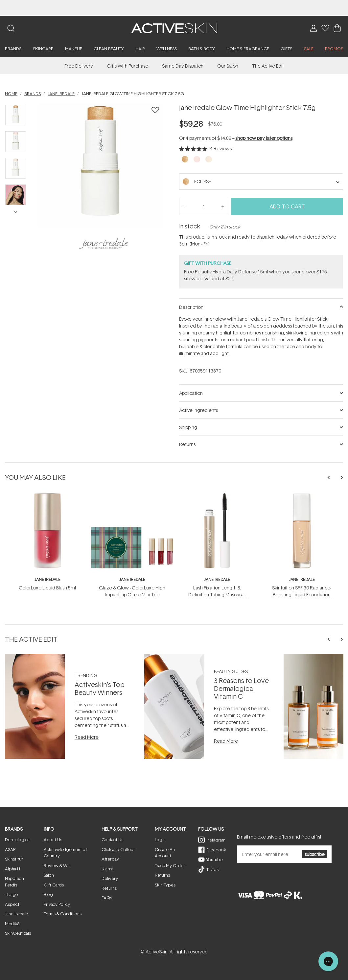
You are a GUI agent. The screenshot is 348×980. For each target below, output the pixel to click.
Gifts (286, 49)
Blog (48, 894)
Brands (13, 49)
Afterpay (110, 859)
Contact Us (112, 840)
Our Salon (228, 66)
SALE (309, 49)
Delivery (110, 878)
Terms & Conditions (63, 914)
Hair (140, 49)
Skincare (43, 49)
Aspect (12, 904)
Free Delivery (79, 66)
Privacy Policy (57, 904)
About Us (53, 840)
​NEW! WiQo (174, 8)
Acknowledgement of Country (65, 853)
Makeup (74, 49)
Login (160, 840)
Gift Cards (54, 885)
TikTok (213, 869)
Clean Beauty (109, 49)
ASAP (10, 849)
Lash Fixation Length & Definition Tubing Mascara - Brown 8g (217, 595)
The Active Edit (268, 66)
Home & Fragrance (248, 49)
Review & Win (57, 865)
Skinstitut (14, 859)
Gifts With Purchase (128, 66)
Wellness (167, 49)
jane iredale (47, 579)
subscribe (315, 854)
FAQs (107, 898)
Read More (87, 737)
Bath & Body (201, 49)
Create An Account (165, 853)
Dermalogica (17, 840)
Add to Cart (287, 206)
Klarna (107, 869)
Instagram (216, 840)
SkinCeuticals (18, 933)
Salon (49, 875)
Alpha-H (12, 869)
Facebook (216, 850)
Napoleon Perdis (14, 882)
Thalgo (12, 894)
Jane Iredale (16, 914)
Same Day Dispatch (183, 66)
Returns (109, 888)
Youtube (215, 860)
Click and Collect (118, 849)
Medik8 (12, 924)
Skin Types (165, 885)
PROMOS (334, 49)
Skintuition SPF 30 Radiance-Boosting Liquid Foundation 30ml (302, 595)
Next (15, 211)
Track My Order (170, 865)
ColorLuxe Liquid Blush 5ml (47, 588)
